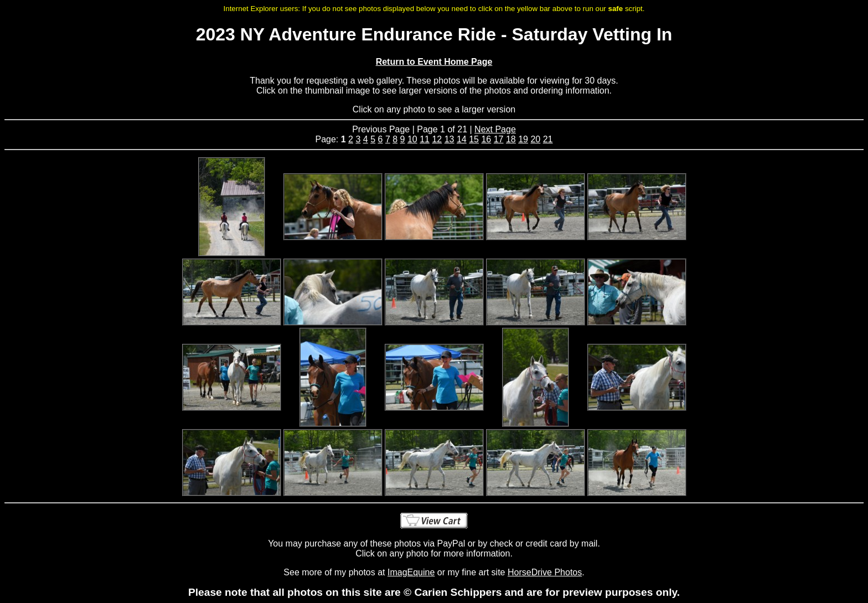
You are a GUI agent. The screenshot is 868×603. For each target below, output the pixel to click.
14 (462, 139)
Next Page (495, 129)
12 (437, 139)
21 (548, 139)
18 (511, 139)
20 (535, 139)
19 (523, 139)
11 (425, 139)
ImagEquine (411, 572)
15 (474, 139)
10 (412, 139)
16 (486, 139)
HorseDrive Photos (545, 572)
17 (499, 139)
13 (449, 139)
